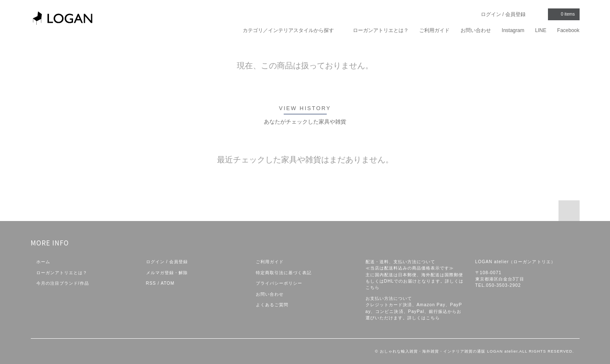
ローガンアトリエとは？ (381, 30)
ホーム (43, 262)
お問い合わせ (476, 30)
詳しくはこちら (424, 318)
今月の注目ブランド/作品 (63, 283)
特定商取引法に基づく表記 (284, 273)
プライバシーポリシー (279, 283)
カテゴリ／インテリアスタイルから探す (292, 30)
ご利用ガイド (434, 30)
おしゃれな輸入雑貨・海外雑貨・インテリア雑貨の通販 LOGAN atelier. (450, 351)
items (563, 14)
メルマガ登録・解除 (167, 273)
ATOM (168, 283)
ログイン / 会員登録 (503, 14)
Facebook (568, 30)
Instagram (513, 30)
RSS (151, 283)
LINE (541, 30)
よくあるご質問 (272, 305)
